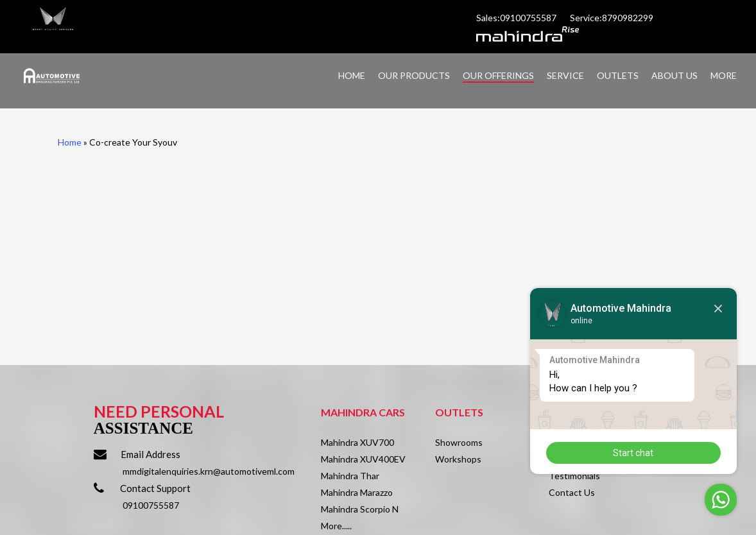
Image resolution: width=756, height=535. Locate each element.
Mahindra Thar (350, 476)
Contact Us (572, 492)
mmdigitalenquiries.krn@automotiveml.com (209, 471)
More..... (336, 526)
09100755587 (151, 505)
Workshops (458, 459)
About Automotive (587, 442)
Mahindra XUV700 (357, 442)
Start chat (720, 452)
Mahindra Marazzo (357, 492)
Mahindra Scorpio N (360, 509)
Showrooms (459, 442)
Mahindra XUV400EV (363, 459)
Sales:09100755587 (517, 18)
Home (70, 142)
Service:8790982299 (613, 18)
